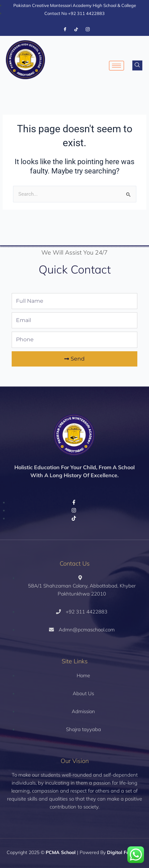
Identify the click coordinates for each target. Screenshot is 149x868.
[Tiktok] (76, 30)
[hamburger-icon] (116, 66)
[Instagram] (88, 30)
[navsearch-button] (137, 65)
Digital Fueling (123, 852)
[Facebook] (65, 30)
